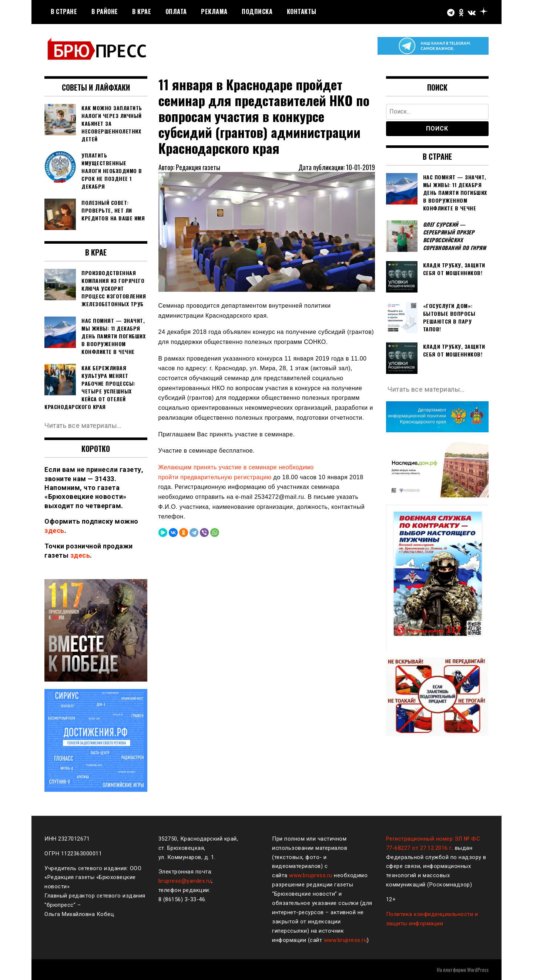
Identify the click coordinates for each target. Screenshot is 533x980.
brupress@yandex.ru (185, 881)
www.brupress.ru (311, 875)
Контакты (302, 11)
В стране (64, 11)
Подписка (257, 11)
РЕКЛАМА (214, 11)
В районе (105, 11)
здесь (54, 530)
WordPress (478, 969)
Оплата (176, 11)
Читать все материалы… (83, 425)
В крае (142, 11)
